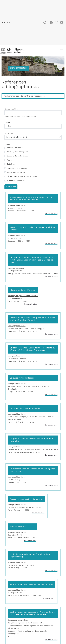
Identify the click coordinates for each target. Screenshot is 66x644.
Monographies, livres (16, 172)
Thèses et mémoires (16, 180)
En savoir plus (51, 214)
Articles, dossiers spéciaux (18, 152)
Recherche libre (11, 109)
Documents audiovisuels (18, 156)
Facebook (51, 23)
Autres (10, 160)
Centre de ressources (19, 68)
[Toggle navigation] (61, 51)
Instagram (56, 23)
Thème (7, 122)
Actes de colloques (15, 148)
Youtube (62, 23)
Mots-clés (9, 133)
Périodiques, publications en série (22, 176)
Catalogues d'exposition (17, 168)
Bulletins (11, 164)
